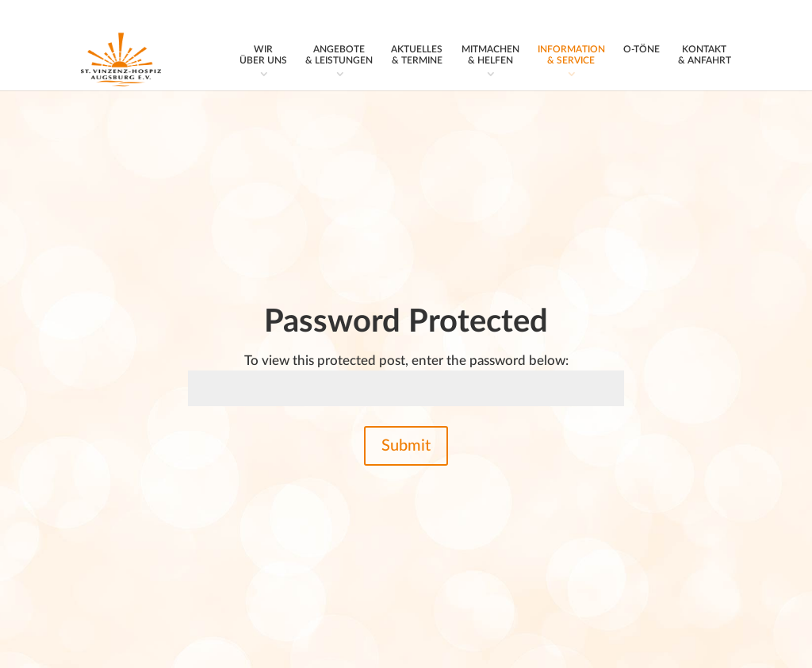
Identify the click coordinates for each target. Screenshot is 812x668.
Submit (406, 446)
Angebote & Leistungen (339, 55)
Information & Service (571, 55)
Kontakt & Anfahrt (705, 55)
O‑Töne (642, 49)
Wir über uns (263, 55)
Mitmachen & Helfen (490, 55)
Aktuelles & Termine (417, 55)
